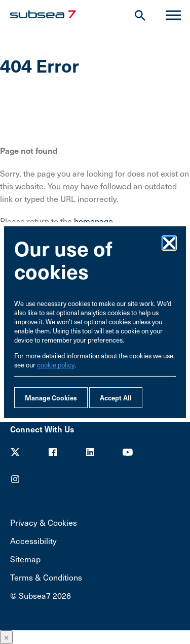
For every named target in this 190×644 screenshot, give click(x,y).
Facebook (53, 452)
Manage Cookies (51, 398)
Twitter (15, 452)
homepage (93, 221)
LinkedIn (90, 452)
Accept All (116, 398)
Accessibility (33, 541)
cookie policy (56, 365)
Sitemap (25, 559)
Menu (169, 15)
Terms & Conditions (46, 577)
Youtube (128, 452)
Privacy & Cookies (44, 522)
